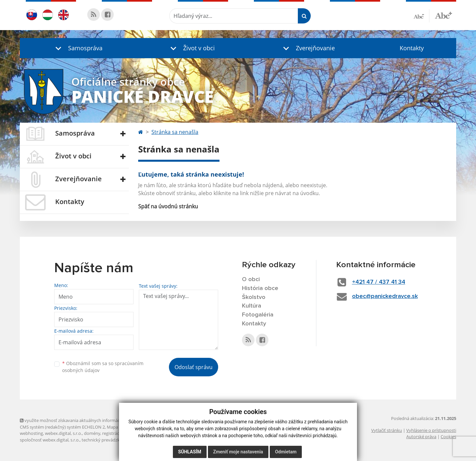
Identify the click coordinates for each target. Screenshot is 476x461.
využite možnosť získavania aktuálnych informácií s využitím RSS (85, 420)
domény (92, 433)
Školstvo (254, 297)
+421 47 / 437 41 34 (379, 282)
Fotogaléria (258, 315)
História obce (260, 288)
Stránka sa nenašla (175, 132)
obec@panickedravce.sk (385, 296)
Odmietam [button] (286, 452)
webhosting (31, 433)
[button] (77, 48)
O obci (251, 279)
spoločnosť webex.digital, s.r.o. (50, 440)
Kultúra (252, 306)
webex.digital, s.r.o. (63, 433)
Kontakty (412, 48)
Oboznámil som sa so (103, 367)
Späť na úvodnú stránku (168, 206)
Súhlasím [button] (190, 452)
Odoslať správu (194, 367)
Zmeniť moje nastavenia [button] (238, 452)
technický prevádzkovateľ (107, 440)
